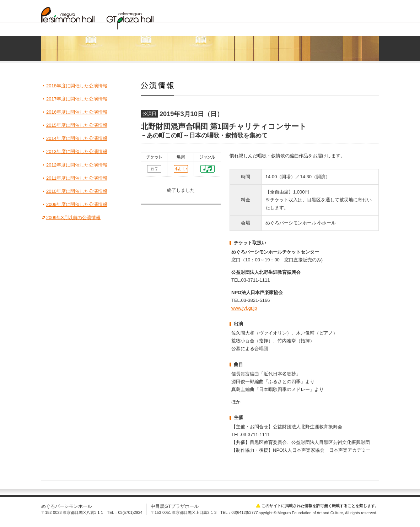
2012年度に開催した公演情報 (77, 165)
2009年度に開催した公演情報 (77, 204)
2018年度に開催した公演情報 (77, 86)
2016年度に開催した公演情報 (77, 112)
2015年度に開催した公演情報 (77, 125)
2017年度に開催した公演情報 (77, 99)
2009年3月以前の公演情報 (73, 218)
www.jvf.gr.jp (244, 308)
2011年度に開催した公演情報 (77, 178)
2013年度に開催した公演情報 (77, 151)
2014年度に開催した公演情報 (77, 138)
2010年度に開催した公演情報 (77, 191)
